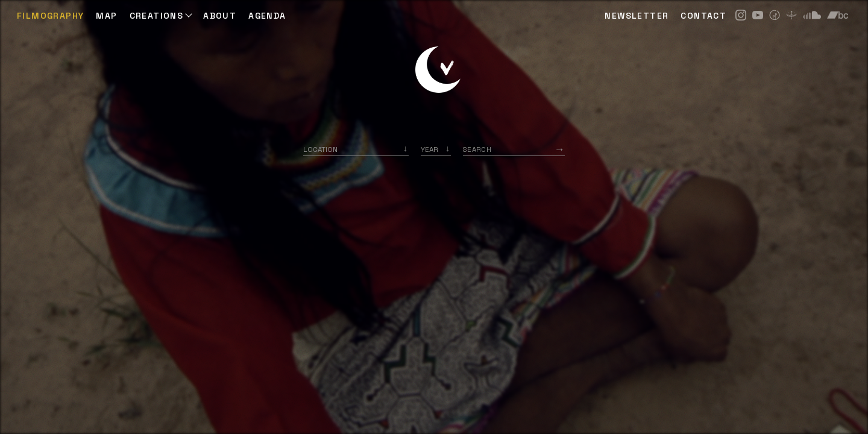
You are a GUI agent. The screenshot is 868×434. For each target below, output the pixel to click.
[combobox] (356, 149)
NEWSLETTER (637, 16)
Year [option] (429, 149)
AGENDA (267, 16)
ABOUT (220, 16)
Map (106, 16)
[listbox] (436, 149)
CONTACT (703, 16)
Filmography (50, 16)
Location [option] (320, 149)
